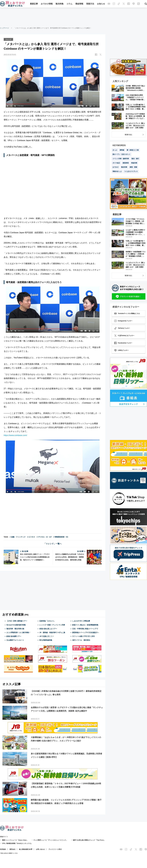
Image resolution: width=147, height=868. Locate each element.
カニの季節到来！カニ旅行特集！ (18, 632)
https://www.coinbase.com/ (15, 435)
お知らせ (101, 4)
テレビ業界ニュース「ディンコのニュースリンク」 (50, 840)
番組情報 (79, 4)
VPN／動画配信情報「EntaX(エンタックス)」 (17, 843)
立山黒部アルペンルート (15, 640)
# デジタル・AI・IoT (44, 537)
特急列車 (134, 163)
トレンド (9, 39)
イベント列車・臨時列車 (121, 159)
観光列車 (124, 167)
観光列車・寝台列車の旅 (15, 628)
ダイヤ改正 (116, 163)
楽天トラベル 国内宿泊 (81, 640)
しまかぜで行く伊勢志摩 (81, 621)
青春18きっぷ (117, 171)
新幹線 (122, 150)
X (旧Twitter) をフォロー (124, 336)
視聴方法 (90, 4)
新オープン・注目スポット (121, 154)
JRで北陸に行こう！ (47, 636)
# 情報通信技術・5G (61, 537)
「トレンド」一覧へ (53, 544)
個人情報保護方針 (25, 849)
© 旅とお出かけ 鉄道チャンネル (9, 853)
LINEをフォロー (121, 350)
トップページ (4, 28)
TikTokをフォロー (122, 328)
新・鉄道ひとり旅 (133, 150)
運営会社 (12, 849)
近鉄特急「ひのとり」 (47, 621)
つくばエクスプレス (131, 171)
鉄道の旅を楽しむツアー (48, 628)
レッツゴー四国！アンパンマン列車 (52, 625)
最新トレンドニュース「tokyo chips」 (15, 840)
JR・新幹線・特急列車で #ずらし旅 (52, 632)
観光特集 (60, 4)
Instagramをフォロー (123, 321)
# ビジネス (31, 537)
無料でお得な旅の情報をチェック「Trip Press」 (89, 840)
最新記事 (34, 4)
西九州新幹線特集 (46, 640)
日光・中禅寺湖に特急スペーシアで (85, 628)
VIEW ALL (129, 134)
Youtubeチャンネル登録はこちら (127, 313)
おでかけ (116, 167)
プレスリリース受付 (55, 849)
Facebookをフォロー (123, 343)
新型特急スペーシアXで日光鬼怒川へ (86, 632)
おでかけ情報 (47, 4)
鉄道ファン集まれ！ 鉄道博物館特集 (85, 625)
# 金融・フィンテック (18, 537)
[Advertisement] (73, 17)
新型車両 (126, 163)
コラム (69, 4)
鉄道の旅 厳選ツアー (14, 636)
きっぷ (115, 150)
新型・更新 (133, 167)
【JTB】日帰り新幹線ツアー (17, 621)
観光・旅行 (135, 159)
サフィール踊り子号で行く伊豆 (83, 636)
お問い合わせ (40, 849)
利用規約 (3, 849)
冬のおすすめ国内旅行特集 (16, 625)
